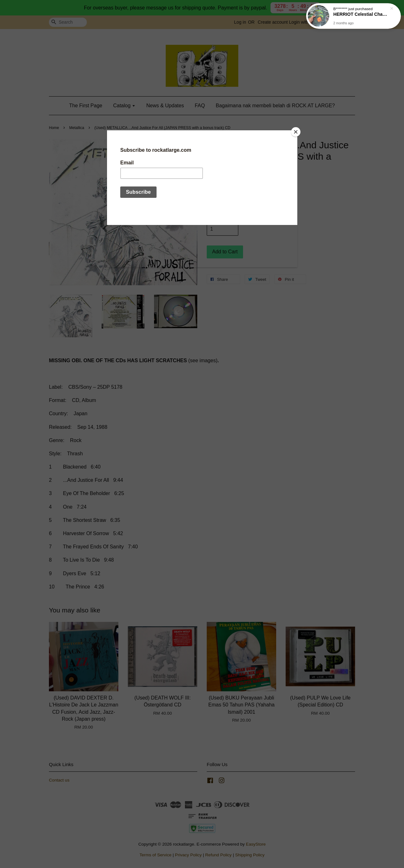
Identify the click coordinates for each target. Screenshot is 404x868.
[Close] (296, 132)
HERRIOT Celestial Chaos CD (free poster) (361, 13)
